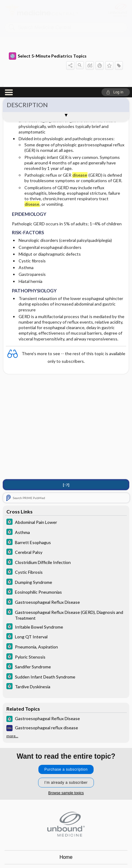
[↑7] (66, 398)
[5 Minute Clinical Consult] (66, 436)
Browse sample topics (66, 706)
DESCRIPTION (27, 18)
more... (12, 649)
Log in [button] (66, 825)
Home (66, 770)
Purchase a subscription (66, 682)
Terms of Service (66, 812)
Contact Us (66, 784)
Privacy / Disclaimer (66, 798)
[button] (116, 5)
